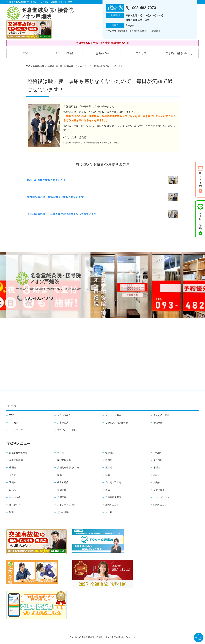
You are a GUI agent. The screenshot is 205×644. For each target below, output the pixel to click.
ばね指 (13, 490)
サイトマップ (16, 430)
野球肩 (109, 460)
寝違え (13, 512)
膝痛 (108, 490)
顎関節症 (62, 490)
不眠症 (157, 467)
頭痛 (108, 475)
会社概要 (158, 423)
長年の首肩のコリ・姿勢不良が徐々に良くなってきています (62, 214)
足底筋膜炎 (159, 490)
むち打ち (158, 453)
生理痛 (13, 467)
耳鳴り (13, 482)
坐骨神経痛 (63, 482)
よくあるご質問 (161, 415)
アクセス (141, 53)
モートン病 (15, 497)
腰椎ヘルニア (112, 505)
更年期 (109, 467)
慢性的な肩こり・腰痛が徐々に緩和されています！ (57, 197)
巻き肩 (61, 453)
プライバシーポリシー (69, 430)
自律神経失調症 (113, 497)
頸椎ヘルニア (160, 505)
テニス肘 (158, 460)
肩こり (13, 475)
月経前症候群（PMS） (69, 467)
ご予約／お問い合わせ (179, 53)
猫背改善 (110, 453)
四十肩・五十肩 (113, 482)
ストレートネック (66, 505)
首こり (109, 512)
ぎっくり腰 (63, 512)
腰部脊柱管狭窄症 (18, 453)
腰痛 (60, 475)
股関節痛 (62, 497)
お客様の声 (103, 53)
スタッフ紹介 (64, 415)
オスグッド (15, 505)
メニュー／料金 (64, 53)
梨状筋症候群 (64, 460)
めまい (157, 475)
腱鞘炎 (157, 482)
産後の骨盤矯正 (17, 460)
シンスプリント (161, 497)
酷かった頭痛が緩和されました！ (46, 180)
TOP (26, 53)
